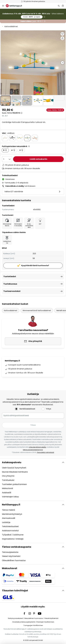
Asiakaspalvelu (12, 462)
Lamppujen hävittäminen (34, 625)
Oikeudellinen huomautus (14, 560)
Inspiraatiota (8, 539)
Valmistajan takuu (10, 497)
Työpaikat (7, 535)
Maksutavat (8, 488)
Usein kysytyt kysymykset (14, 468)
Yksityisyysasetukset (15, 618)
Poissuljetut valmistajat (45, 452)
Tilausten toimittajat (15, 591)
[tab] (33, 480)
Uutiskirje (6, 522)
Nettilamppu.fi (11, 505)
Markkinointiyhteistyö (12, 514)
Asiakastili (6, 493)
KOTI (32, 17)
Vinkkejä (19, 539)
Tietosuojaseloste (10, 552)
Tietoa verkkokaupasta (17, 547)
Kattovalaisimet (11, 26)
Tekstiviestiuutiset (10, 526)
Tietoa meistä (8, 510)
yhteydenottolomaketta (38, 447)
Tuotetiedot (10, 276)
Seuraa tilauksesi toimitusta (15, 472)
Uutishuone (18, 535)
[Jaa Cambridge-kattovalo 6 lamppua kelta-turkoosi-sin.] (62, 38)
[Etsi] (59, 6)
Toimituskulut (8, 480)
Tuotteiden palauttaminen (14, 484)
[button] (6, 101)
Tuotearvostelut (12, 291)
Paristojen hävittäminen (45, 622)
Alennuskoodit (9, 518)
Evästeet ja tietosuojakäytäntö (24, 622)
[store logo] (15, 6)
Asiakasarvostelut (10, 531)
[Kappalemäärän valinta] (7, 159)
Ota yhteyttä (8, 476)
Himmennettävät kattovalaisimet (37, 311)
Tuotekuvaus (10, 284)
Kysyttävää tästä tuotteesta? (35, 266)
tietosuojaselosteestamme (33, 450)
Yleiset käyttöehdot (11, 556)
